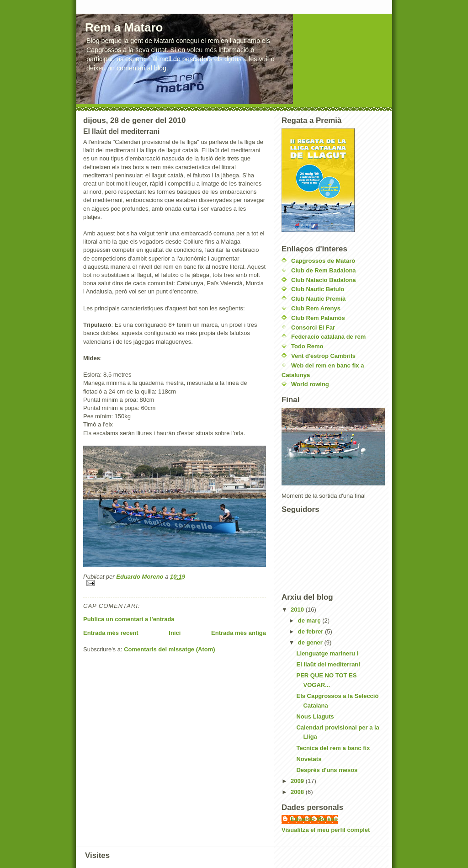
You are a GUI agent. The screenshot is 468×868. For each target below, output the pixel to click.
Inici (175, 633)
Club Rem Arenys (316, 308)
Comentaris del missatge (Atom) (169, 649)
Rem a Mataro (124, 27)
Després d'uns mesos (327, 770)
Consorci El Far (313, 327)
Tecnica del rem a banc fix (333, 748)
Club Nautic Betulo (318, 289)
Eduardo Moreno (314, 819)
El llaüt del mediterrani (328, 664)
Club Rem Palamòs (318, 318)
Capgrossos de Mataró (323, 261)
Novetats (309, 759)
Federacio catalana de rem (328, 337)
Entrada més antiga (239, 633)
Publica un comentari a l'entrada (129, 619)
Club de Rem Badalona (324, 270)
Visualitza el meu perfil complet (326, 830)
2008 (298, 792)
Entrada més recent (111, 633)
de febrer (311, 631)
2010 (298, 610)
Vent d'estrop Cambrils (323, 356)
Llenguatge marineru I (327, 653)
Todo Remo (307, 346)
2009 (298, 781)
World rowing (310, 384)
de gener (311, 642)
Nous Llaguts (315, 716)
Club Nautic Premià (318, 299)
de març (310, 620)
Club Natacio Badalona (324, 280)
